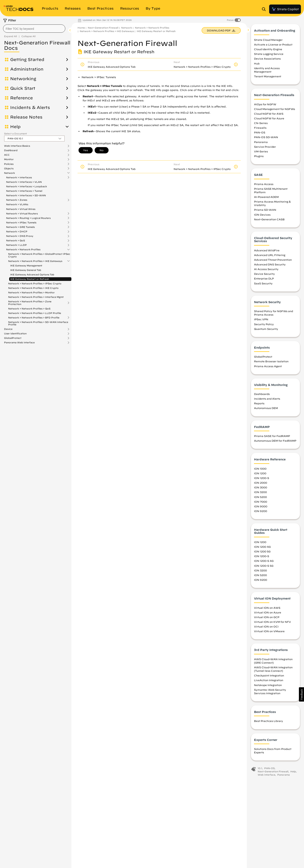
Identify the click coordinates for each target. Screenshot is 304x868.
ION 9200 (261, 511)
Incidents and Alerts (267, 399)
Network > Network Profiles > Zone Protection (30, 303)
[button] (301, 694)
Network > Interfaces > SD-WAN (26, 195)
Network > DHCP (17, 232)
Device (8, 329)
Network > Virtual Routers (22, 214)
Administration (27, 69)
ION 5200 (260, 497)
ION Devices (262, 215)
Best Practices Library (268, 721)
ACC (7, 155)
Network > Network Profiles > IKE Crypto (33, 288)
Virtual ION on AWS (267, 608)
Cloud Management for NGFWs (275, 109)
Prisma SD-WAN (265, 210)
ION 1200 (260, 473)
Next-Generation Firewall (103, 28)
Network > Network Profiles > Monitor (31, 292)
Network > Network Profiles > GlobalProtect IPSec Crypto (39, 255)
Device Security (264, 274)
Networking (23, 79)
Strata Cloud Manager (268, 40)
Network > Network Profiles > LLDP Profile (35, 313)
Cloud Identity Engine (268, 50)
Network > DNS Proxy (20, 236)
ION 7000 (261, 502)
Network (9, 173)
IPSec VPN (261, 320)
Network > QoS (16, 241)
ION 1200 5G (262, 552)
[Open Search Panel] (265, 9)
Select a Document (16, 134)
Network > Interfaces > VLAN (24, 182)
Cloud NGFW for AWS (269, 114)
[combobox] (34, 29)
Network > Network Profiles (23, 249)
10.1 (260, 769)
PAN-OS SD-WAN (266, 137)
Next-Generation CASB (269, 219)
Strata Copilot (285, 9)
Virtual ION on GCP (267, 617)
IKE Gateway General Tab (26, 270)
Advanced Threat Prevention (273, 260)
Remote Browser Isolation (271, 362)
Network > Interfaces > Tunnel (24, 191)
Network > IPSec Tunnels (21, 223)
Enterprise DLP (264, 279)
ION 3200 (260, 492)
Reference (22, 98)
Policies (9, 164)
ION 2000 (261, 483)
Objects (9, 169)
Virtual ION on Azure (268, 613)
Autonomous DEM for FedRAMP (275, 441)
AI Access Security (266, 269)
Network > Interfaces (19, 177)
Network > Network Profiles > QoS (29, 309)
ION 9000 (261, 507)
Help (15, 127)
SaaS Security (263, 284)
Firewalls (260, 128)
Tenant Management (268, 77)
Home (81, 28)
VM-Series (261, 152)
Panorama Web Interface (19, 343)
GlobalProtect (13, 338)
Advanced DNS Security (270, 265)
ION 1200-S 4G (264, 561)
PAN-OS (260, 133)
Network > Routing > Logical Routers (28, 218)
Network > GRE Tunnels (20, 227)
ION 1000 (260, 469)
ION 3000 (261, 488)
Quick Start (23, 88)
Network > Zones (17, 200)
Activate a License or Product (273, 45)
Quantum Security (266, 329)
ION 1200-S (262, 478)
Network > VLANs (17, 204)
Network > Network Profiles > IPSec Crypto (35, 283)
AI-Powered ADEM (266, 197)
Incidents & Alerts (30, 108)
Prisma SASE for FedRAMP (272, 436)
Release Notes (26, 117)
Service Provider (265, 147)
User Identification (15, 334)
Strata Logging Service (269, 54)
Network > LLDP (16, 245)
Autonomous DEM (266, 408)
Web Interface (266, 775)
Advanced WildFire (267, 251)
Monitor (9, 159)
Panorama (261, 142)
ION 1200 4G (262, 547)
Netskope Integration (268, 685)
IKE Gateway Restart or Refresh (30, 279)
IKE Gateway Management (26, 265)
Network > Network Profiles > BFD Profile (34, 318)
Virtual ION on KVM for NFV (272, 622)
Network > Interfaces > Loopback (27, 186)
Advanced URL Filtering (270, 255)
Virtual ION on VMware (269, 632)
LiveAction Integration (269, 681)
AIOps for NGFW (265, 104)
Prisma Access (264, 184)
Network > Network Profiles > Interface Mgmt (36, 297)
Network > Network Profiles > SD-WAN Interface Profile (38, 323)
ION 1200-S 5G (264, 566)
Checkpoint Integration (269, 676)
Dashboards (262, 394)
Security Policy (264, 324)
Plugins (259, 156)
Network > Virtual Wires (21, 209)
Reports (259, 404)
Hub (257, 64)
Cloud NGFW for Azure (269, 119)
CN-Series (261, 123)
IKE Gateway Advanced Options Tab (32, 274)
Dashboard (11, 150)
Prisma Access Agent (268, 366)
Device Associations (267, 59)
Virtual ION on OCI (266, 627)
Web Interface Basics (17, 146)
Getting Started (27, 60)
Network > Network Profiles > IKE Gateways (35, 261)
